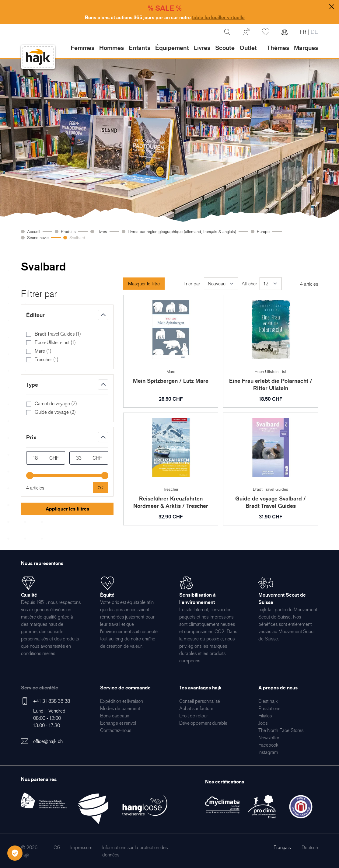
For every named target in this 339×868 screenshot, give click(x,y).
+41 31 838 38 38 (52, 701)
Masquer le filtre (144, 284)
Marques (306, 48)
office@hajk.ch (48, 741)
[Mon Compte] (246, 32)
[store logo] (38, 57)
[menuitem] (122, 701)
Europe (263, 231)
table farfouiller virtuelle (218, 17)
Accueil (34, 231)
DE (314, 32)
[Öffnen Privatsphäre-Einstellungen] (15, 853)
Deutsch (310, 847)
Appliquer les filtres (67, 509)
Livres (102, 231)
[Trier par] (221, 284)
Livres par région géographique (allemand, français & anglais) (182, 231)
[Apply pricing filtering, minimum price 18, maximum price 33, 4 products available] (101, 488)
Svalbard (77, 237)
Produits (68, 231)
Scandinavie (38, 237)
